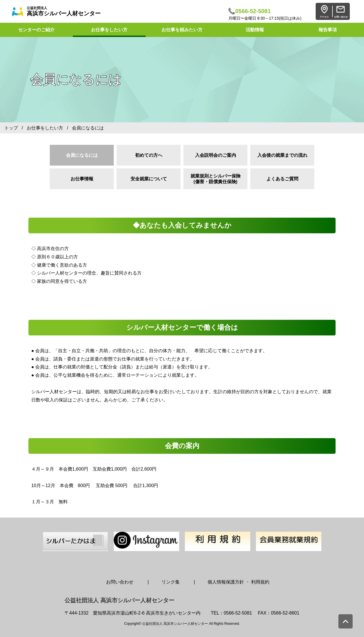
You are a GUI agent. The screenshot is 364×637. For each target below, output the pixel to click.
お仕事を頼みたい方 (182, 30)
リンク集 (171, 582)
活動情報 (255, 30)
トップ (11, 128)
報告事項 (328, 30)
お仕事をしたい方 (109, 30)
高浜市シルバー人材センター (64, 11)
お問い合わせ (120, 582)
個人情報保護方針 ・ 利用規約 (238, 582)
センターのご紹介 (36, 30)
